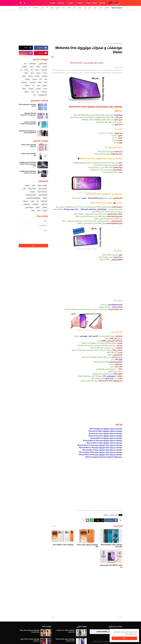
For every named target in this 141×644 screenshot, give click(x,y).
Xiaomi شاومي (43, 64)
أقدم (54, 618)
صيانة (33, 210)
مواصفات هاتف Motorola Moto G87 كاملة (112, 546)
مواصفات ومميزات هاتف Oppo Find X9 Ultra (29, 631)
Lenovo (38, 73)
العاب (32, 201)
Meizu (24, 76)
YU (38, 92)
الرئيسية (102, 3)
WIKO (40, 82)
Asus (32, 73)
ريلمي (42, 8)
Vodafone (44, 92)
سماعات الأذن (29, 207)
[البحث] (21, 3)
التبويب (70, 3)
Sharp (45, 89)
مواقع (38, 207)
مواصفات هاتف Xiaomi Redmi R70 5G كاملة (65, 640)
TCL (33, 85)
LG (21, 70)
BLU (46, 79)
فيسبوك (26, 201)
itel (35, 95)
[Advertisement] (70, 26)
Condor (35, 79)
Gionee (45, 85)
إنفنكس (69, 8)
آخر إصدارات (35, 204)
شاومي (95, 8)
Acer (33, 92)
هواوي (80, 8)
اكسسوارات (26, 204)
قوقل (52, 8)
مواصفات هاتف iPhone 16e (29, 154)
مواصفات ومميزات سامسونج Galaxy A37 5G (28, 114)
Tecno (45, 73)
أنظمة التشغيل (43, 195)
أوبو (89, 8)
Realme (25, 67)
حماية (39, 210)
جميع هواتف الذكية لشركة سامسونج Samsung (27, 132)
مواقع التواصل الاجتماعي (33, 198)
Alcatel (37, 76)
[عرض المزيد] (84, 520)
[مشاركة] (53, 57)
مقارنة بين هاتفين (31, 195)
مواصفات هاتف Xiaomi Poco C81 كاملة (66, 631)
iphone (31, 76)
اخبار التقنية (44, 201)
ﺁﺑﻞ (37, 201)
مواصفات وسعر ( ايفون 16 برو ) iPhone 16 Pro (28, 172)
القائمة (80, 3)
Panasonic (24, 82)
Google (27, 79)
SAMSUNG (33, 64)
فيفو (85, 8)
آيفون (101, 8)
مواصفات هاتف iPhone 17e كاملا (29, 146)
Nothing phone (43, 95)
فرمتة (34, 185)
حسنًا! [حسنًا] (124, 638)
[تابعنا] (21, 8)
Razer (24, 89)
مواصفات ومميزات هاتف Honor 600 (87, 546)
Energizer (33, 82)
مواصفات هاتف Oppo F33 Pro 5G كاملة (30, 640)
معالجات (45, 207)
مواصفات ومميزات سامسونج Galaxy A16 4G (28, 123)
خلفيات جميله (32, 189)
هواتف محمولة (92, 3)
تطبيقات (61, 3)
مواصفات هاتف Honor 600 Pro (63, 545)
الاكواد (45, 198)
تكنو (25, 8)
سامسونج (107, 8)
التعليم (45, 210)
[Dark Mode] (25, 3)
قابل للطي (44, 204)
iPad (46, 82)
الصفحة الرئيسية (118, 44)
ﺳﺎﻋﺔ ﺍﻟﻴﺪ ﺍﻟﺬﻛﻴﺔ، (42, 192)
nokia (26, 70)
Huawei (45, 67)
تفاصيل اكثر (130, 634)
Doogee (31, 89)
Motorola (106, 515)
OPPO (38, 67)
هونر (74, 8)
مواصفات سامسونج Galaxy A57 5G (27, 105)
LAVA (38, 85)
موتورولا (58, 8)
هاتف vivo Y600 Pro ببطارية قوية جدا (111, 566)
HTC (30, 8)
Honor (32, 67)
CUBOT (27, 92)
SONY (26, 73)
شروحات (53, 3)
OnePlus (36, 8)
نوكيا (63, 8)
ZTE (47, 8)
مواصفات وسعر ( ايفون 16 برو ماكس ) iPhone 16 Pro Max (28, 164)
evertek (38, 89)
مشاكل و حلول (43, 189)
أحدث (120, 618)
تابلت (24, 189)
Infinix (37, 70)
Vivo (25, 64)
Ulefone (27, 85)
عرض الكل (54, 526)
